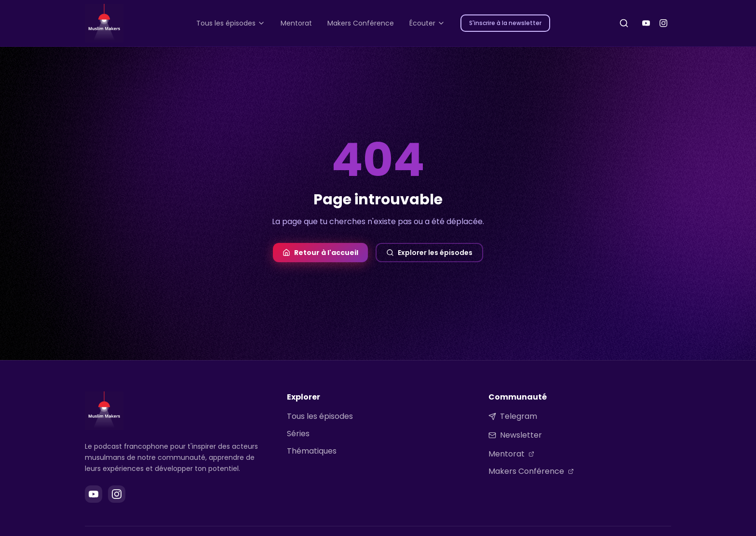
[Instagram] (663, 23)
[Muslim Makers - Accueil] (104, 23)
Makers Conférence (531, 471)
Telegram (513, 416)
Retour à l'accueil (320, 253)
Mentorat (511, 454)
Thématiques (312, 451)
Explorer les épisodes (429, 253)
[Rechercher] (624, 23)
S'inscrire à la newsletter (505, 23)
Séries (298, 434)
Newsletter (515, 435)
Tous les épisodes (320, 416)
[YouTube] (646, 23)
